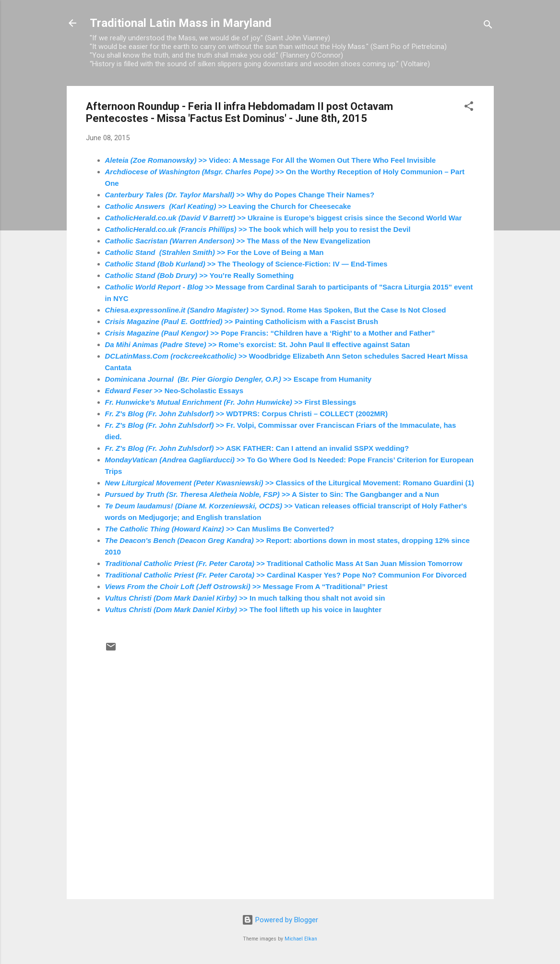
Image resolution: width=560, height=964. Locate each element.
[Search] (488, 26)
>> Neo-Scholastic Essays (174, 391)
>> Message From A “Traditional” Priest (246, 586)
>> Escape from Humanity (238, 379)
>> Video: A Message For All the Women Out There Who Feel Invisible (271, 160)
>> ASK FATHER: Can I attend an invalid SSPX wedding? (257, 448)
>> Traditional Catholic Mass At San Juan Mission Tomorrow (284, 563)
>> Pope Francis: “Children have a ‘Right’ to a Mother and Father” (270, 333)
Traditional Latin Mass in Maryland (181, 23)
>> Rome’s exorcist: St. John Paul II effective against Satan (258, 344)
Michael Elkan (301, 939)
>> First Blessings (231, 402)
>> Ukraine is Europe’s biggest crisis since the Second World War (284, 218)
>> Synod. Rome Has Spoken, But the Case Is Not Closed (276, 310)
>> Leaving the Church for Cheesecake (228, 206)
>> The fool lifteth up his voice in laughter (243, 609)
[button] (469, 108)
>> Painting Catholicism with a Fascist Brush (242, 321)
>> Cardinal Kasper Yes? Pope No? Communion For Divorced (286, 575)
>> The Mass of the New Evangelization (238, 241)
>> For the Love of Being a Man (214, 252)
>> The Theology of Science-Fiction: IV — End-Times (246, 264)
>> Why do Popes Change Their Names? (240, 195)
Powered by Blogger (280, 920)
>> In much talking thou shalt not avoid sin (245, 598)
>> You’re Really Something (200, 275)
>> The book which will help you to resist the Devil (258, 229)
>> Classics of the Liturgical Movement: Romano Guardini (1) (290, 483)
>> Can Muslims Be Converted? (220, 529)
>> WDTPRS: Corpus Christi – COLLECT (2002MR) (246, 414)
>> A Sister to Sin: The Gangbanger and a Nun (272, 494)
